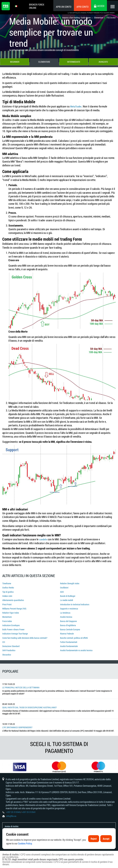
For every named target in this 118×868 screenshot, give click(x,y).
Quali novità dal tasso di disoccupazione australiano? (29, 704)
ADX (62, 591)
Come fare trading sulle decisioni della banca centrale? (25, 635)
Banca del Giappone (68, 619)
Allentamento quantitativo (13, 599)
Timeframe (7, 583)
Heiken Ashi (7, 595)
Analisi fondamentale (69, 643)
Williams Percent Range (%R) (14, 607)
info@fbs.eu (11, 815)
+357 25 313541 (29, 811)
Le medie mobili (67, 599)
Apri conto (81, 7)
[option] (20, 764)
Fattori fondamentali (69, 639)
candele (43, 540)
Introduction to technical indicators (75, 603)
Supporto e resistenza (69, 607)
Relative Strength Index (70, 583)
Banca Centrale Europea (70, 627)
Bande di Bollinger (68, 595)
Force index (7, 619)
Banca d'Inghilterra (68, 623)
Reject (94, 846)
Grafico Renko (8, 587)
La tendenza (65, 611)
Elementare (44, 62)
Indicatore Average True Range (15, 631)
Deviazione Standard (11, 643)
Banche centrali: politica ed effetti (74, 635)
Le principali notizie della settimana (21, 684)
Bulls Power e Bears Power (13, 627)
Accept (106, 846)
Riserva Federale (67, 631)
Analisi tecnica (66, 615)
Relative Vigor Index (11, 611)
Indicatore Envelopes (11, 623)
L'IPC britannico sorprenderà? (17, 724)
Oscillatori (64, 587)
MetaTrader (76, 107)
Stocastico (7, 651)
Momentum (7, 615)
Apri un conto (62, 7)
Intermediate (74, 62)
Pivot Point (7, 603)
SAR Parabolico (9, 647)
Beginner (15, 62)
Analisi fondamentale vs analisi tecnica (76, 647)
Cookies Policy (25, 851)
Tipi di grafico (8, 591)
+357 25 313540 (13, 811)
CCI (4, 639)
